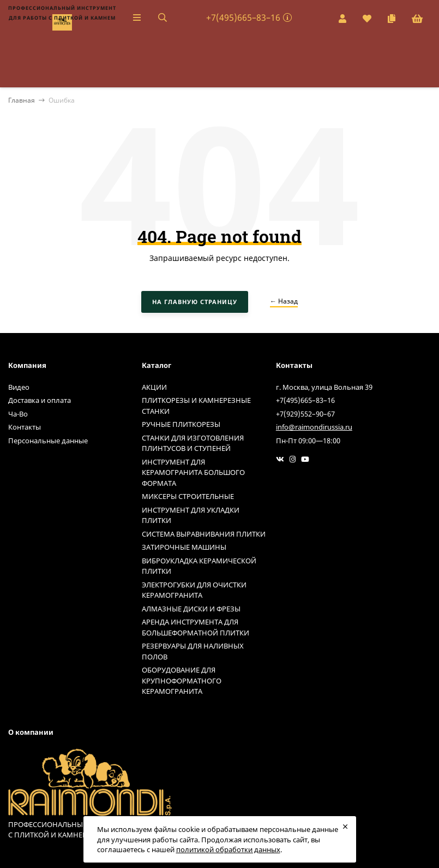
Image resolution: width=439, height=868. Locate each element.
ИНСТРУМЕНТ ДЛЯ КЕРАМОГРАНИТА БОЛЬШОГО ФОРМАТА (193, 472)
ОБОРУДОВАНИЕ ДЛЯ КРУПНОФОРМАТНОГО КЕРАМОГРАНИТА (182, 680)
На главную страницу (195, 302)
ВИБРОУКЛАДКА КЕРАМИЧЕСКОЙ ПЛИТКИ (199, 566)
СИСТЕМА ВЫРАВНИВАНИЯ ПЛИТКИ (204, 534)
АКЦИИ (154, 387)
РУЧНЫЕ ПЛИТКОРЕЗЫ (181, 424)
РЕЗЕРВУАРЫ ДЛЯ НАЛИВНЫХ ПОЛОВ (193, 651)
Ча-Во (18, 414)
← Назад (284, 301)
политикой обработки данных (228, 849)
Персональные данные (48, 441)
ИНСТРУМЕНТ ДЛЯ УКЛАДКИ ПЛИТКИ (191, 515)
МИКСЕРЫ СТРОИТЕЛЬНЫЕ (188, 496)
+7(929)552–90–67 (305, 414)
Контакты (25, 427)
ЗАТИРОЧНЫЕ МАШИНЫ (184, 547)
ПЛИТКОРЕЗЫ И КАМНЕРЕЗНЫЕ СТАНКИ (196, 406)
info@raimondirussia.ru (314, 427)
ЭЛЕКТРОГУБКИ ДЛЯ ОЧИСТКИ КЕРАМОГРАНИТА (194, 590)
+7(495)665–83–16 (243, 17)
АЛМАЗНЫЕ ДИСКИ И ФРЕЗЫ (191, 609)
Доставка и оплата (40, 400)
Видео (19, 387)
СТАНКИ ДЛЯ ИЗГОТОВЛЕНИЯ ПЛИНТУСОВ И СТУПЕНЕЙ (193, 443)
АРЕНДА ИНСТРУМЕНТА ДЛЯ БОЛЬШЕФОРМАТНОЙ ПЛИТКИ (196, 627)
